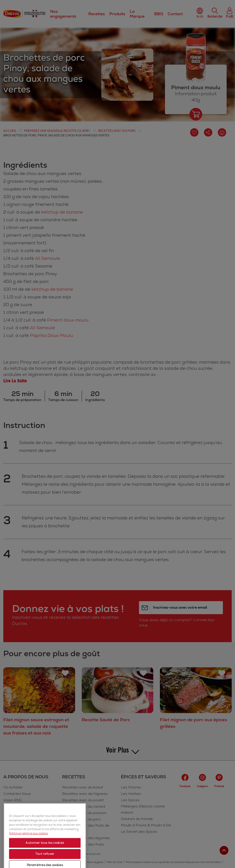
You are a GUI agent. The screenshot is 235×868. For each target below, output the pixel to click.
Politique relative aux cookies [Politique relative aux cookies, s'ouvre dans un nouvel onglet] (29, 851)
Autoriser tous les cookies (45, 861)
